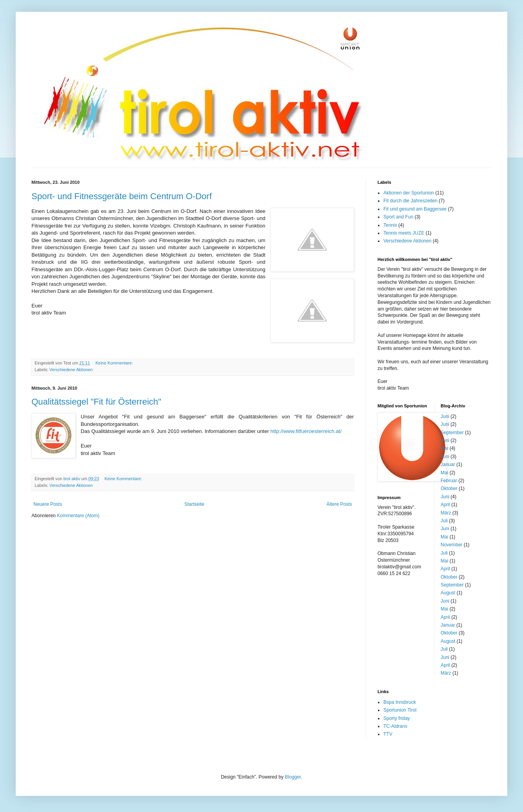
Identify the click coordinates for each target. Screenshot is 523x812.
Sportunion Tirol (400, 710)
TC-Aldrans (395, 726)
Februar (449, 481)
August (448, 593)
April (446, 505)
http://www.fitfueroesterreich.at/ (306, 431)
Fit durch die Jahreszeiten (410, 201)
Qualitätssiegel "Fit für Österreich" (96, 402)
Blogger (293, 777)
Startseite (194, 504)
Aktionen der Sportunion (409, 193)
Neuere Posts (48, 504)
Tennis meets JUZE (404, 233)
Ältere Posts (339, 504)
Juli (444, 521)
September (452, 433)
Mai (445, 448)
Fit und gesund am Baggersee (415, 209)
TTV (388, 734)
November (452, 545)
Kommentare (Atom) (78, 516)
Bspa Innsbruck (400, 702)
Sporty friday (397, 718)
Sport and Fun (398, 217)
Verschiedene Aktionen (71, 370)
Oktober (449, 488)
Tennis (390, 225)
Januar (448, 464)
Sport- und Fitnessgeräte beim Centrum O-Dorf (122, 196)
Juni (445, 416)
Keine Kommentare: (115, 363)
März (446, 513)
